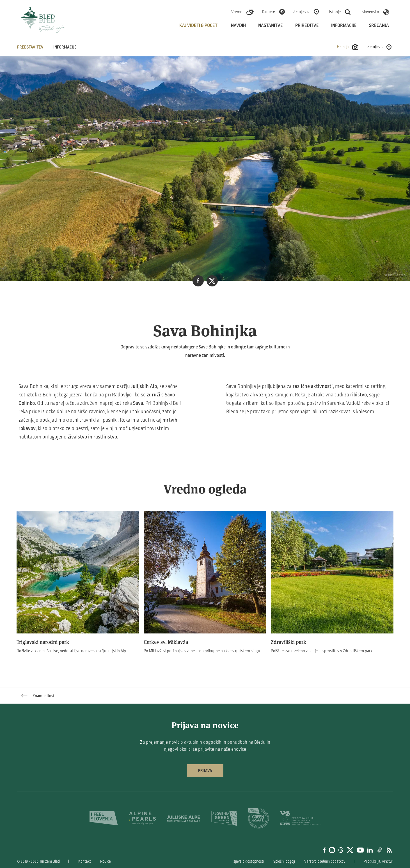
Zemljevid (301, 12)
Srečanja (379, 26)
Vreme (237, 12)
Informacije (344, 26)
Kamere (269, 12)
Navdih (238, 26)
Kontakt (85, 861)
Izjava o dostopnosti (248, 861)
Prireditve (307, 26)
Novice (106, 861)
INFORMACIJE (65, 47)
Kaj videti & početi (199, 26)
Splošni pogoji (284, 861)
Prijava (205, 771)
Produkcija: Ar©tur (378, 861)
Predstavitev (30, 47)
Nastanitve (271, 26)
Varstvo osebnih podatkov (325, 861)
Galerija (348, 47)
